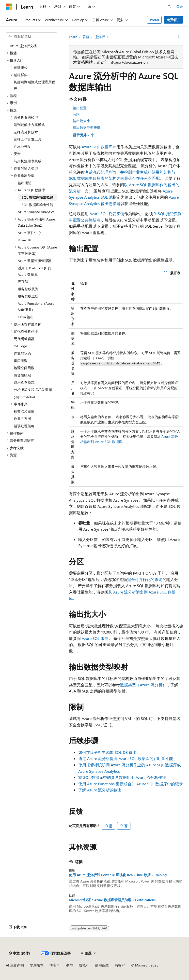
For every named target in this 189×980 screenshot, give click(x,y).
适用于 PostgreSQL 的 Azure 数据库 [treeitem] (34, 271)
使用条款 (102, 965)
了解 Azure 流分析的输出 (100, 790)
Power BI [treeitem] (24, 240)
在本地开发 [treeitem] (22, 146)
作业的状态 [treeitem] (22, 353)
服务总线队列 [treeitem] (28, 289)
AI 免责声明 (15, 965)
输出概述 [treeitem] (25, 183)
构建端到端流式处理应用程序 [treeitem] (34, 85)
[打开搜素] (169, 7)
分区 (76, 114)
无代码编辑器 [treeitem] (24, 339)
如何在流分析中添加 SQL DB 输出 (107, 752)
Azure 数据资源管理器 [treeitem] (35, 261)
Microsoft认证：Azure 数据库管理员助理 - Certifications (112, 900)
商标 (118, 965)
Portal (154, 20)
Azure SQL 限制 (95, 638)
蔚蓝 (86, 37)
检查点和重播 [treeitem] (24, 411)
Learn (73, 37)
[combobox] (31, 36)
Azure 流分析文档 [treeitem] (23, 46)
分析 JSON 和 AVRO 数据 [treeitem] (33, 390)
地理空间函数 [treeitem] (24, 368)
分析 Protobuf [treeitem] (24, 397)
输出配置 (80, 108)
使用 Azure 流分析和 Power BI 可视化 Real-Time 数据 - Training (118, 875)
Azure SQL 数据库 (97, 147)
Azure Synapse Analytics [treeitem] (36, 212)
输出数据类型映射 (87, 127)
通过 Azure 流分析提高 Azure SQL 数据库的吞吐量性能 (126, 758)
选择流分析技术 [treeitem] (26, 132)
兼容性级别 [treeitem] (22, 375)
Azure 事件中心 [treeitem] (29, 233)
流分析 (100, 37)
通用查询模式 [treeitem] (24, 382)
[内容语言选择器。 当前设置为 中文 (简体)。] (19, 953)
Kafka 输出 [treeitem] (26, 317)
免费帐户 (173, 20)
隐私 (82, 965)
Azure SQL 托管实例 (107, 214)
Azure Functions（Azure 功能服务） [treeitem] (36, 307)
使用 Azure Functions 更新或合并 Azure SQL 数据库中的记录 (131, 784)
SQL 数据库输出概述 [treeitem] (37, 197)
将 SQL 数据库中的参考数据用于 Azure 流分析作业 (122, 777)
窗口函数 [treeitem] (21, 361)
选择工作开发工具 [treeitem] (28, 139)
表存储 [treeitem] (23, 282)
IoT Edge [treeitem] (20, 346)
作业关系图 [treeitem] (22, 419)
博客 (53, 965)
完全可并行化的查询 (145, 579)
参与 (69, 965)
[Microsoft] (9, 7)
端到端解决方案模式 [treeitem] (29, 125)
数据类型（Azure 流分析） (143, 685)
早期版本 (37, 965)
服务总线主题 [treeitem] (28, 296)
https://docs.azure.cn (129, 62)
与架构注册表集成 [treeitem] (28, 161)
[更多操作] (179, 37)
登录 (180, 7)
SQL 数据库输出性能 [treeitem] (37, 205)
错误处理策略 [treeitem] (24, 426)
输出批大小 (81, 121)
